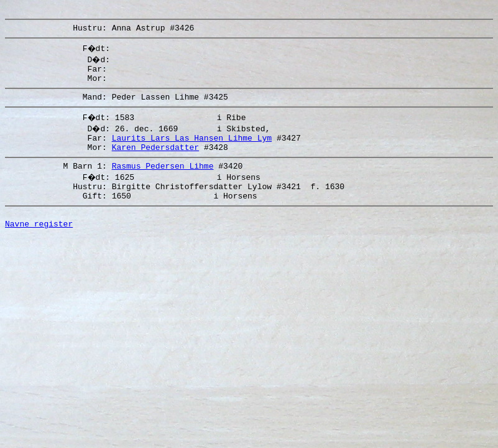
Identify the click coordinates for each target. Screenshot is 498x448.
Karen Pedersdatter (155, 160)
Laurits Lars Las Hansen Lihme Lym (192, 149)
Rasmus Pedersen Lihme (163, 180)
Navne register (39, 246)
